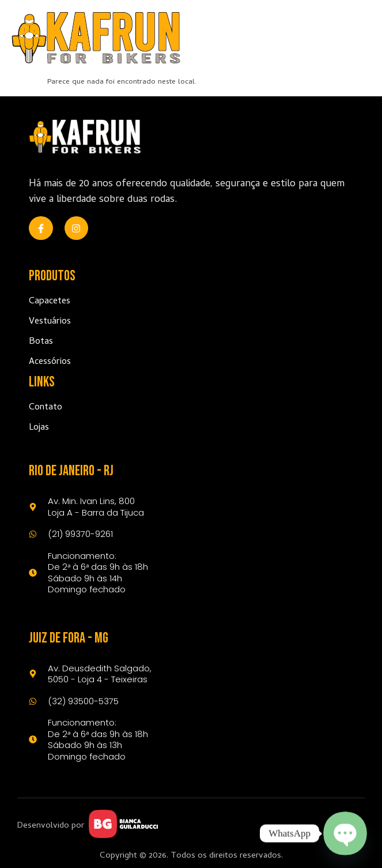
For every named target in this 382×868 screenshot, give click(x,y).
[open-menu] (358, 37)
